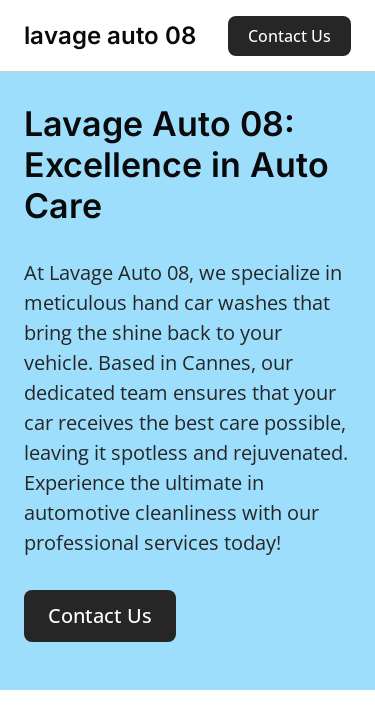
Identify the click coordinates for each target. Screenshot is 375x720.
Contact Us (289, 36)
